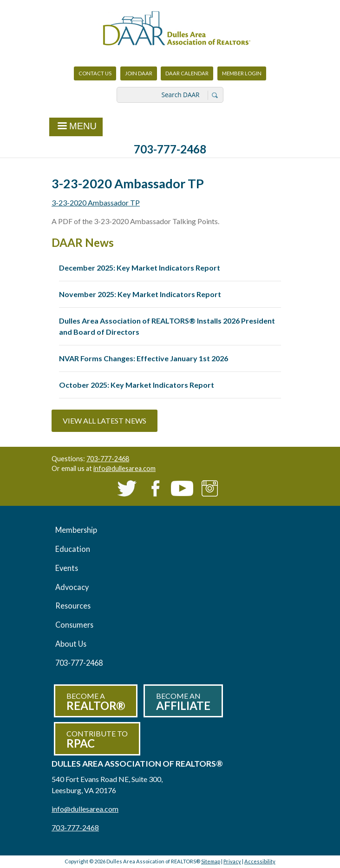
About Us (71, 644)
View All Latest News (105, 421)
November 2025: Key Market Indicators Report (140, 294)
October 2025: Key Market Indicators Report (137, 385)
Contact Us (95, 73)
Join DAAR (139, 73)
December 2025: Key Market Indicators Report (140, 268)
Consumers (74, 625)
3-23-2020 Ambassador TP (96, 202)
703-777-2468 (170, 149)
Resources (73, 606)
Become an (183, 702)
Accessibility (260, 861)
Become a (96, 702)
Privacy (232, 861)
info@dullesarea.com (124, 468)
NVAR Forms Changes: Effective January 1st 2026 (144, 358)
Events (67, 568)
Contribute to (97, 739)
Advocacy (72, 587)
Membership (76, 530)
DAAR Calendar (187, 73)
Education (73, 549)
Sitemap (211, 861)
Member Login (242, 76)
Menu (76, 127)
